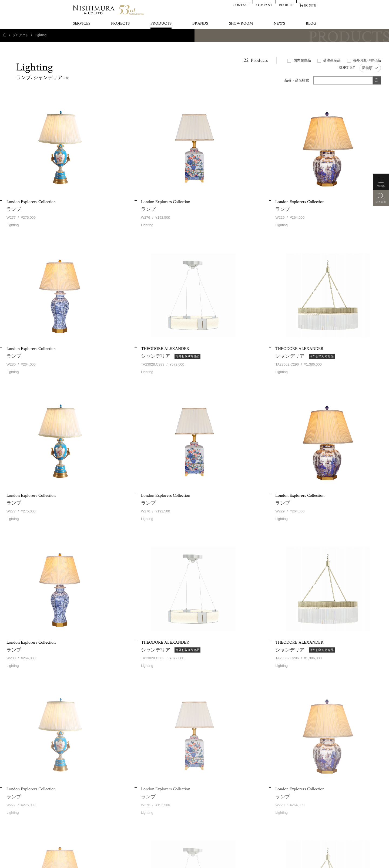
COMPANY (264, 5)
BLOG (311, 24)
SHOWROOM (241, 24)
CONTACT (241, 5)
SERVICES (82, 24)
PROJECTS (120, 24)
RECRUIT (286, 5)
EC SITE (310, 5)
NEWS (279, 24)
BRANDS (200, 24)
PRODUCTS (161, 24)
